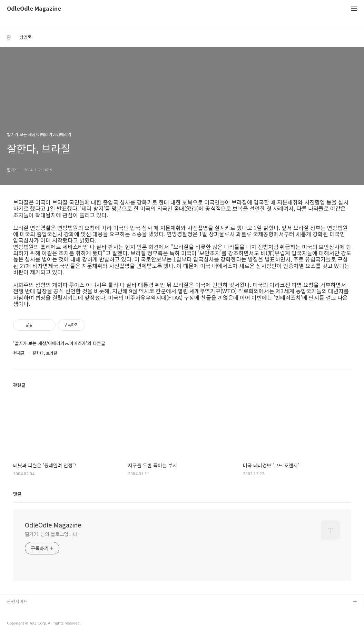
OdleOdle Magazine (34, 9)
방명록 (26, 37)
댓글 (17, 494)
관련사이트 (17, 601)
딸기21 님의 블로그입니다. (52, 534)
